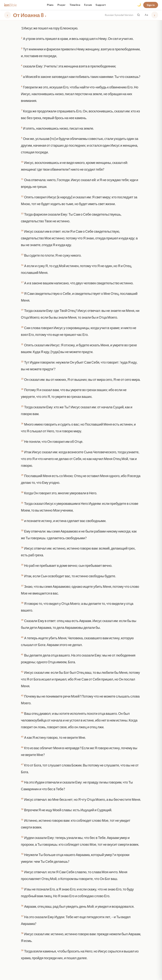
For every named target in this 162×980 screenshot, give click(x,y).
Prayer (62, 5)
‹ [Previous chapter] (7, 15)
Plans (50, 5)
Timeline (75, 5)
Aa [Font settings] (146, 15)
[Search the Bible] (138, 15)
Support (101, 5)
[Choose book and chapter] (58, 15)
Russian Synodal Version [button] (119, 15)
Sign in (151, 5)
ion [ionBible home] (11, 5)
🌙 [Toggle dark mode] (139, 5)
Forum (88, 5)
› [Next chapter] (155, 15)
